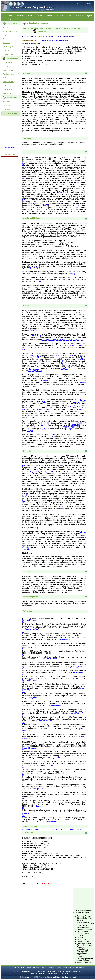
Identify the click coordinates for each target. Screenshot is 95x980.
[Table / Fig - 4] (63, 829)
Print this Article (8, 90)
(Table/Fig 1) (35, 268)
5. (23, 649)
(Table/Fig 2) (72, 274)
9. (23, 674)
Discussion (7, 39)
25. (23, 808)
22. (23, 783)
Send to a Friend (9, 93)
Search (69, 16)
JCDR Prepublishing (37, 971)
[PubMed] (33, 620)
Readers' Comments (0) (11, 74)
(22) (67, 340)
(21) (64, 340)
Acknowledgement (9, 47)
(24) (74, 340)
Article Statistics (8, 82)
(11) (44, 204)
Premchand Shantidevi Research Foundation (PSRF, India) (49, 973)
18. (23, 750)
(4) (42, 169)
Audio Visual (7, 78)
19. (23, 760)
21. (23, 775)
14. (23, 715)
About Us (20, 16)
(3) (45, 167)
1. (23, 616)
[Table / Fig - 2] (40, 829)
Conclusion (7, 43)
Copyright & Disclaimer (64, 967)
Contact (20, 19)
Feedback (36, 967)
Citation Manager (9, 70)
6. (23, 655)
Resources (7, 109)
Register (89, 16)
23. (23, 791)
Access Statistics (9, 105)
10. (23, 682)
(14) (49, 225)
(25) (78, 340)
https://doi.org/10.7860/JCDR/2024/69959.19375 (55, 40)
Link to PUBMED (9, 86)
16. (23, 732)
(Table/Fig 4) (49, 380)
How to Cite (7, 66)
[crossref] (26, 620)
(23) (71, 340)
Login (10, 19)
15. (23, 723)
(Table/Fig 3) (36, 336)
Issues (30, 16)
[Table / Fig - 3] (52, 829)
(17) (50, 340)
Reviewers (59, 16)
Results (6, 35)
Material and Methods (10, 31)
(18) (53, 340)
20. (23, 767)
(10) (24, 200)
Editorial (40, 16)
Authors (49, 16)
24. (23, 798)
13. (23, 707)
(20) (60, 340)
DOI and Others (8, 54)
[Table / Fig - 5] (75, 829)
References (7, 51)
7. (23, 661)
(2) (23, 165)
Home (10, 16)
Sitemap (16, 967)
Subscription (79, 16)
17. (23, 740)
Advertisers (7, 101)
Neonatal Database (52, 971)
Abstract (6, 27)
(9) (32, 196)
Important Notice (9, 154)
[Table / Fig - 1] (28, 829)
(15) (41, 281)
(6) (78, 182)
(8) (60, 192)
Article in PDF (8, 62)
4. (23, 641)
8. (23, 669)
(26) (81, 340)
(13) (77, 206)
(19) (57, 340)
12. (23, 700)
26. (23, 816)
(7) (58, 192)
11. (23, 692)
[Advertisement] (83, 898)
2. (23, 622)
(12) (47, 204)
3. (23, 632)
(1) (23, 163)
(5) (23, 179)
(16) (46, 340)
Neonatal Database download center (71, 971)
